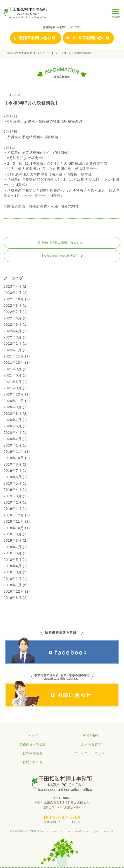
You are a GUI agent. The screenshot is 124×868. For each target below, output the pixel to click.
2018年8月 (13, 540)
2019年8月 (13, 464)
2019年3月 (13, 496)
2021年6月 (13, 375)
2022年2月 (13, 343)
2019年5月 (13, 483)
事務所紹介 (91, 735)
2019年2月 (13, 502)
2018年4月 (13, 566)
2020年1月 (13, 445)
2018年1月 (13, 585)
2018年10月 (14, 528)
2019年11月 (14, 452)
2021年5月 (13, 382)
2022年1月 (13, 350)
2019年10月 (14, 458)
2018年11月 (14, 521)
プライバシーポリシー (91, 753)
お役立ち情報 (33, 753)
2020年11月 (14, 401)
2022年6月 (13, 318)
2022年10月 (14, 299)
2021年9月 (13, 369)
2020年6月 (13, 426)
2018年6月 (13, 553)
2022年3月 (13, 337)
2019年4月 (13, 490)
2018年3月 (13, 572)
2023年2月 (13, 293)
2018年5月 (13, 560)
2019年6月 (13, 477)
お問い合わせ (33, 762)
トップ (33, 735)
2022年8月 (13, 305)
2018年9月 (13, 534)
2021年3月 (13, 388)
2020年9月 (13, 407)
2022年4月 (13, 331)
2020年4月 (13, 433)
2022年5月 (13, 324)
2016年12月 (14, 591)
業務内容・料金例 (33, 744)
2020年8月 (13, 414)
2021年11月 (14, 356)
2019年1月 (13, 509)
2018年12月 (14, 515)
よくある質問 (91, 744)
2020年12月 (14, 394)
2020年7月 (13, 420)
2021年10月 (14, 363)
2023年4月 (13, 286)
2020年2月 (13, 439)
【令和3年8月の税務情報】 (62, 256)
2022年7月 (13, 312)
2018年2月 (13, 579)
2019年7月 (13, 471)
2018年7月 (13, 547)
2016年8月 (13, 598)
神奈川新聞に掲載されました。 (62, 243)
